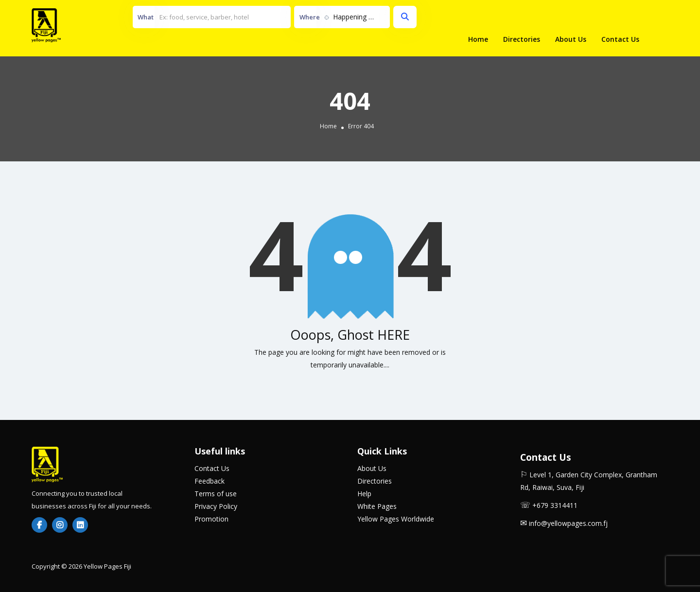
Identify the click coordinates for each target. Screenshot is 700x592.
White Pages (377, 506)
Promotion (211, 519)
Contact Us (620, 39)
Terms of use (216, 494)
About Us (571, 39)
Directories (522, 39)
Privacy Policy (216, 506)
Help (364, 494)
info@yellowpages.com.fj (568, 523)
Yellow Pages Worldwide (396, 519)
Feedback (210, 481)
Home (478, 39)
